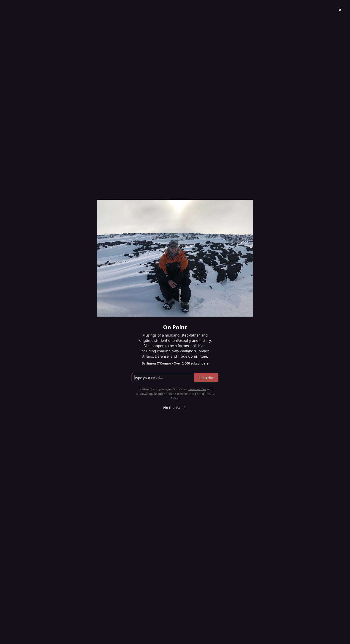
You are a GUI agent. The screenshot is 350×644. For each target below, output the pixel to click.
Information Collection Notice (178, 394)
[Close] (340, 10)
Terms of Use (197, 389)
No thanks (175, 407)
